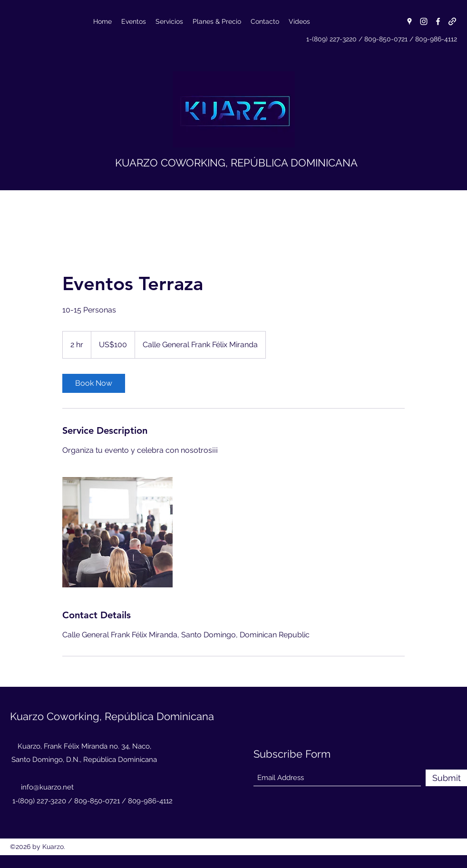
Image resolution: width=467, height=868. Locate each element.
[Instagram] (424, 21)
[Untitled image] (117, 532)
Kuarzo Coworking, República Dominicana (112, 716)
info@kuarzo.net (47, 787)
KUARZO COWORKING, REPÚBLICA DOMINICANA (236, 163)
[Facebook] (438, 21)
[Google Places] (409, 21)
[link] (94, 383)
